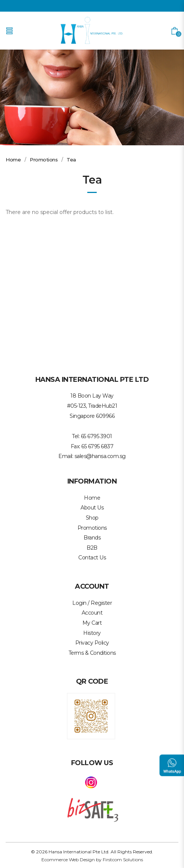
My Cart (92, 623)
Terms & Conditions (92, 653)
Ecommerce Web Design (68, 860)
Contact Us (92, 558)
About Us (92, 508)
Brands (92, 538)
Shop (92, 518)
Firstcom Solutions (123, 860)
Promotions (44, 160)
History (92, 633)
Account (92, 613)
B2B (92, 548)
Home (13, 160)
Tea (71, 160)
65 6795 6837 (97, 446)
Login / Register (92, 603)
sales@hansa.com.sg (100, 456)
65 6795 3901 (97, 436)
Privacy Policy (92, 643)
